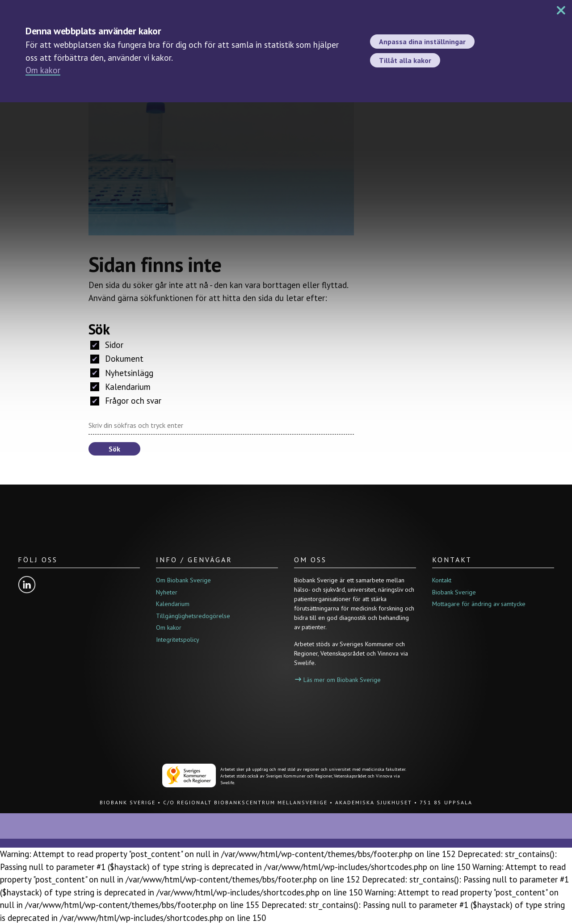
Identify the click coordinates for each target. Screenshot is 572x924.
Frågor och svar (126, 401)
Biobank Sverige (454, 592)
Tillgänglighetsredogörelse (193, 616)
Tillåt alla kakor (405, 60)
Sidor (107, 345)
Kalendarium (120, 387)
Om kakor (43, 70)
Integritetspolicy (178, 640)
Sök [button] (114, 449)
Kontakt (442, 580)
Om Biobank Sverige (183, 580)
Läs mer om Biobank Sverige (338, 680)
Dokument (117, 359)
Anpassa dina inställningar (422, 42)
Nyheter (167, 592)
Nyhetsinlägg (122, 373)
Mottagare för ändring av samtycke (479, 604)
